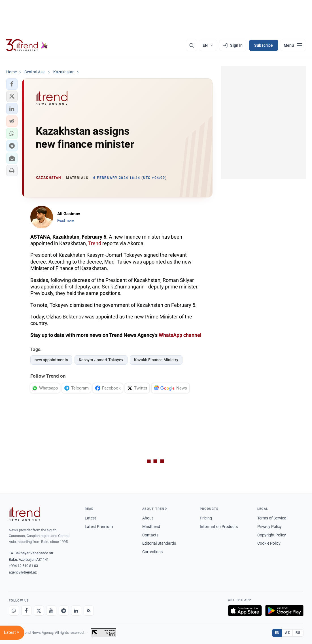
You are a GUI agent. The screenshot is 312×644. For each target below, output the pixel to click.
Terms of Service (272, 518)
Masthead (151, 527)
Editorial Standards (159, 543)
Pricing (206, 518)
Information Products (219, 527)
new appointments (51, 360)
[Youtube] (51, 611)
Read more (65, 221)
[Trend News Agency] (25, 514)
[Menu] (293, 45)
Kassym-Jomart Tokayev (101, 360)
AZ (287, 633)
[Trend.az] (27, 45)
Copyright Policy (272, 535)
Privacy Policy (269, 527)
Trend (95, 243)
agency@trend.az (23, 572)
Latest (90, 518)
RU (298, 633)
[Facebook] (26, 611)
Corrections (152, 552)
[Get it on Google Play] (284, 611)
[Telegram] (64, 611)
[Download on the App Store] (245, 611)
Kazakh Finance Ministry (156, 360)
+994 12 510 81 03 (23, 566)
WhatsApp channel (180, 335)
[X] (39, 611)
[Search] (192, 45)
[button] (12, 84)
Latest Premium (99, 527)
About (148, 518)
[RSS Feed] (89, 611)
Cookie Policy (269, 543)
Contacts (150, 535)
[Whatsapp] (14, 611)
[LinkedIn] (76, 611)
